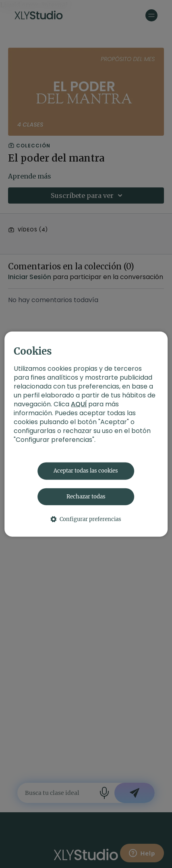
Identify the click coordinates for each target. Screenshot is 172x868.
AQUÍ (79, 404)
